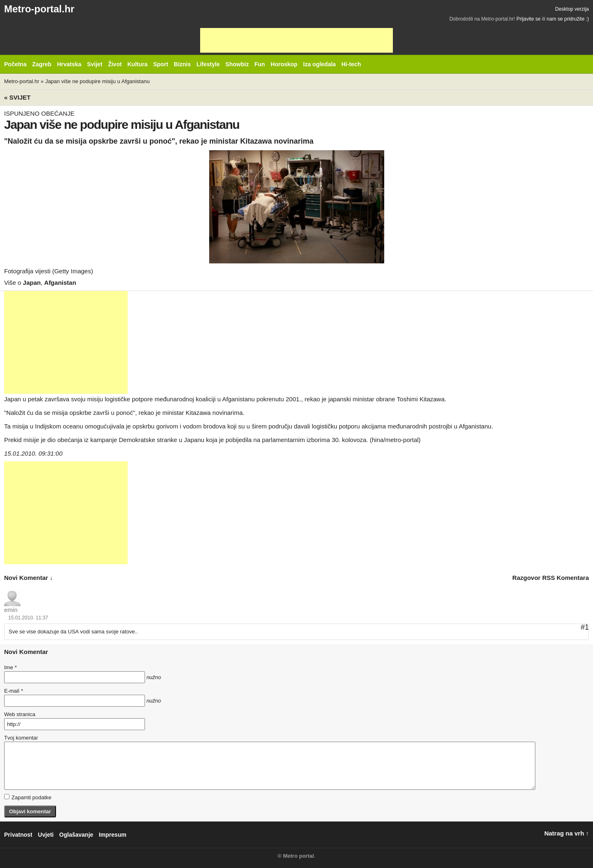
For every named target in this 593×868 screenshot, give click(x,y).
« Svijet (17, 97)
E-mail (14, 691)
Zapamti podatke (28, 797)
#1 (585, 627)
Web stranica (20, 714)
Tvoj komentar (21, 738)
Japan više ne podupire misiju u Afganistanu (98, 81)
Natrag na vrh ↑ (567, 833)
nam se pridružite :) (568, 19)
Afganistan (60, 283)
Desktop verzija (572, 9)
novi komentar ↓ (28, 578)
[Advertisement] (296, 40)
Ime (10, 667)
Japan (32, 283)
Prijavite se (529, 19)
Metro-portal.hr (39, 9)
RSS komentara (566, 578)
